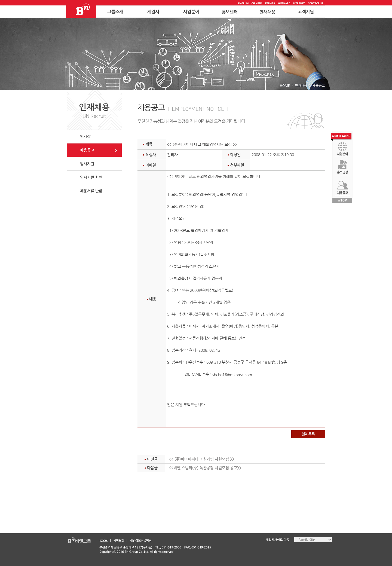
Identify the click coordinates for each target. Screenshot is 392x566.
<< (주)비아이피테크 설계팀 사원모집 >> (202, 459)
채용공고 (87, 150)
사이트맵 (119, 541)
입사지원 (87, 164)
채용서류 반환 (91, 191)
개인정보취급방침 (141, 541)
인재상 (85, 136)
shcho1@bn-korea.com (232, 375)
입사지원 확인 (91, 177)
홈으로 (103, 541)
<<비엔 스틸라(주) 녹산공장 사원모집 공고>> (205, 468)
